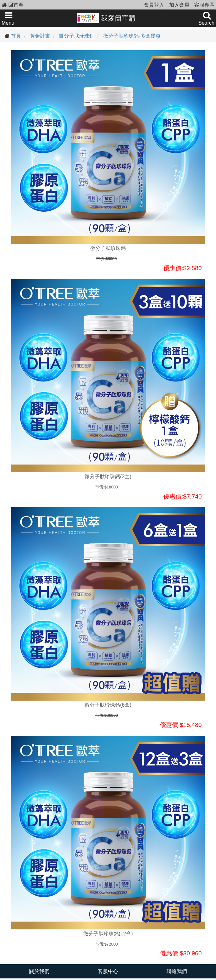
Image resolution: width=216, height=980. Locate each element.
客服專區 (204, 5)
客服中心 (108, 971)
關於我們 (39, 971)
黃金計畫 (40, 36)
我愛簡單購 (106, 18)
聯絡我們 (177, 971)
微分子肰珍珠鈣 (77, 36)
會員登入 (154, 5)
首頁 (16, 36)
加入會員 (179, 5)
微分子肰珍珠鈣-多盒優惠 (132, 36)
